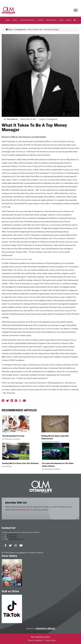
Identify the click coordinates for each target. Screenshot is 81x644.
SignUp (68, 20)
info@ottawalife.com (24, 510)
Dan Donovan (12, 119)
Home (8, 20)
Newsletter (51, 20)
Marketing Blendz (46, 628)
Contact (41, 20)
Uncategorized (20, 29)
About (15, 20)
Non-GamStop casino (40, 637)
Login (61, 20)
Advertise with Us (27, 20)
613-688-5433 (12, 535)
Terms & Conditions (35, 640)
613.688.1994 (12, 537)
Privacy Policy (50, 640)
